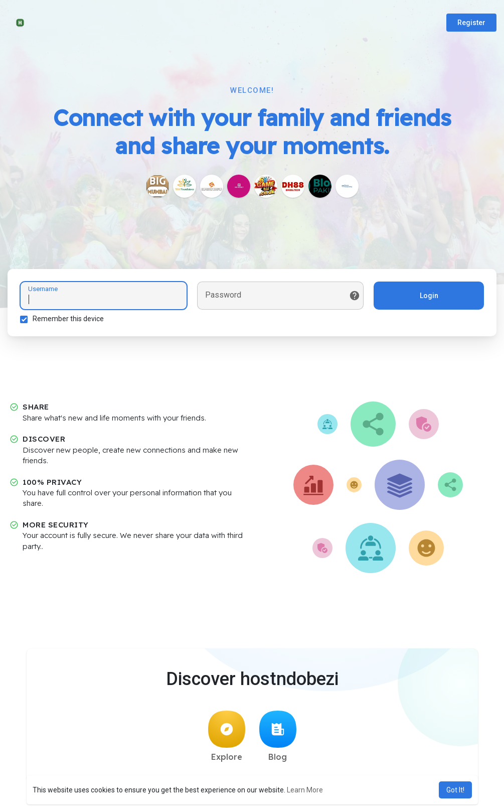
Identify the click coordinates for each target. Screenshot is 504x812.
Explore (227, 736)
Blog (278, 736)
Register (471, 23)
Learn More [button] (305, 790)
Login (429, 296)
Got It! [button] (455, 790)
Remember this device (68, 319)
